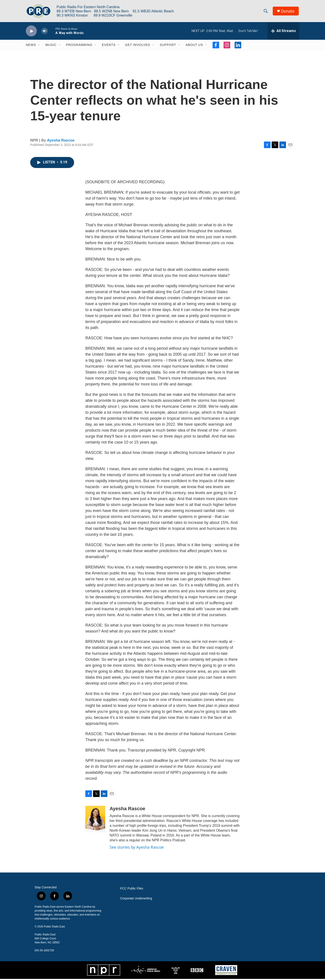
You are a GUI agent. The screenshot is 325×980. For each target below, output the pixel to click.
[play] (31, 32)
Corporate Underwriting (136, 900)
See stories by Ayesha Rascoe (137, 848)
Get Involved (138, 46)
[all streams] (283, 32)
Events (109, 46)
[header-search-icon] (266, 12)
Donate (288, 12)
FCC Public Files (132, 890)
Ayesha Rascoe (61, 141)
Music (51, 46)
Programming (79, 46)
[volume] (45, 32)
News (31, 46)
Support (168, 46)
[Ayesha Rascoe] (95, 820)
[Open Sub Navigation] (39, 46)
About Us (194, 46)
